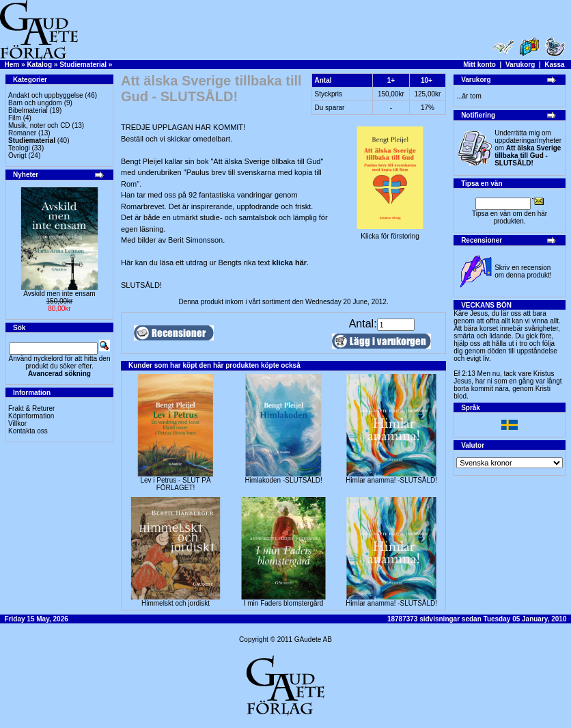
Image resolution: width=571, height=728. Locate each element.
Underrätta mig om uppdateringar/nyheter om (528, 148)
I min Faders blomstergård (284, 603)
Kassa (554, 65)
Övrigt (17, 156)
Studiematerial (83, 65)
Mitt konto (479, 65)
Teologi (19, 148)
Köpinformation (31, 416)
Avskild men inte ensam (59, 294)
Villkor (17, 423)
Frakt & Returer (31, 408)
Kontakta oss (28, 431)
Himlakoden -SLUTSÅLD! (283, 480)
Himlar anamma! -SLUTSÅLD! (391, 480)
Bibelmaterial (28, 110)
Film (15, 118)
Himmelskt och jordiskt (176, 603)
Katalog (39, 65)
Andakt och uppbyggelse (46, 95)
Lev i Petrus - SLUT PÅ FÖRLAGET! (175, 484)
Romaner (22, 133)
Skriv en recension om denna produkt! (523, 271)
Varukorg (520, 65)
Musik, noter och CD (39, 125)
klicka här (289, 262)
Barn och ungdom (35, 103)
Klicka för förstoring (390, 233)
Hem (12, 65)
